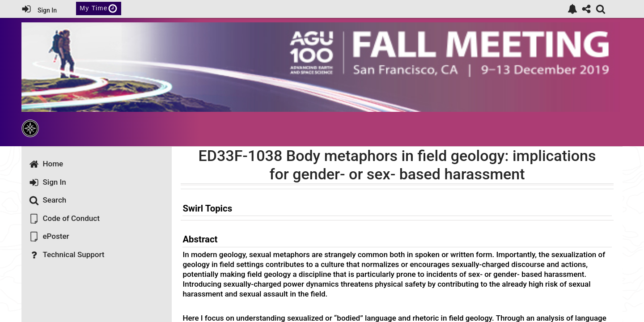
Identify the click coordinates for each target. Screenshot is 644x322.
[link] (572, 9)
